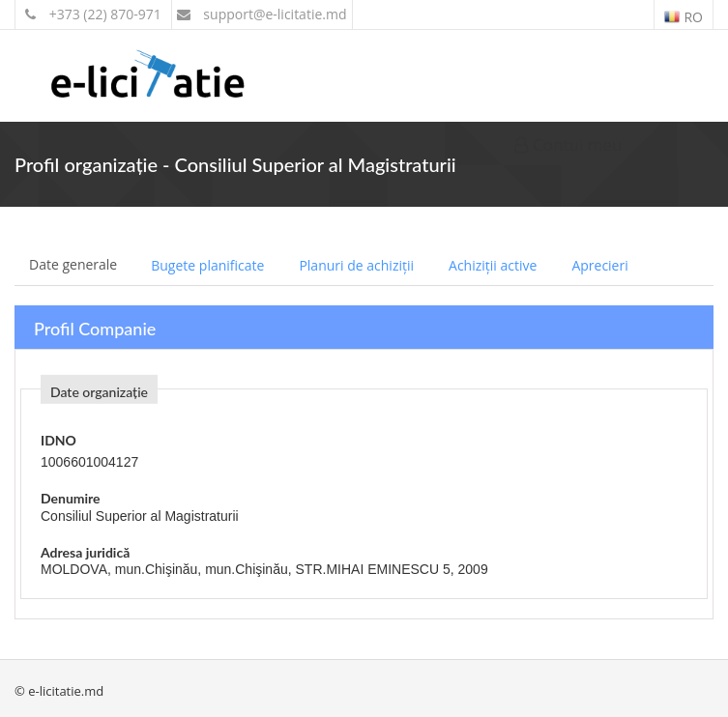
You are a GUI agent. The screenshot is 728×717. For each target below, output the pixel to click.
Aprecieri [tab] (599, 265)
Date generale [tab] (73, 264)
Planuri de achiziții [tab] (356, 265)
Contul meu (568, 144)
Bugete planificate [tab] (207, 265)
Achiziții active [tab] (493, 265)
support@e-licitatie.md (262, 14)
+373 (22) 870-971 (93, 14)
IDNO (58, 440)
